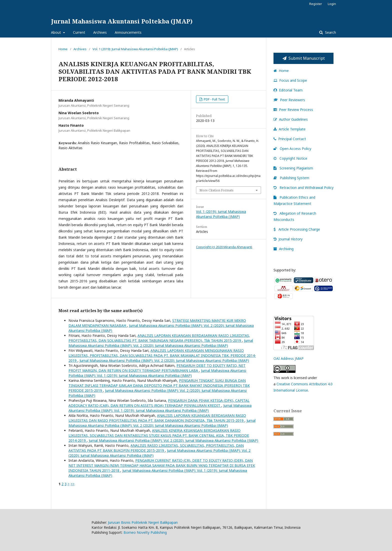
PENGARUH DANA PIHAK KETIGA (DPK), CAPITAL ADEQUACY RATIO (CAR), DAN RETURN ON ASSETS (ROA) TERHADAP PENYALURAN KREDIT (159, 403)
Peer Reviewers (289, 100)
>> (72, 484)
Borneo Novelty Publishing (145, 532)
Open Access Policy (292, 149)
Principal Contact (290, 139)
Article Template (289, 129)
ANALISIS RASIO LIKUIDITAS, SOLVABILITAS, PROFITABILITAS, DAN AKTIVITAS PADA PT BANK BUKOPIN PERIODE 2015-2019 (156, 448)
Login (332, 4)
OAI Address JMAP (288, 358)
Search (330, 32)
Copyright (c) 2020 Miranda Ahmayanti (224, 247)
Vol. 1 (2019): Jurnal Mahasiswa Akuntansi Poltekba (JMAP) (135, 49)
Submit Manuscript (304, 58)
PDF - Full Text (214, 99)
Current (79, 32)
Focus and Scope (290, 80)
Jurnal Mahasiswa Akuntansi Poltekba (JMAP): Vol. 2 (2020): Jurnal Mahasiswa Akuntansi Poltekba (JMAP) (161, 343)
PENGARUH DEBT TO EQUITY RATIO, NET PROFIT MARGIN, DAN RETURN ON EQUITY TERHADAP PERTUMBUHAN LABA (157, 368)
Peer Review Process (293, 110)
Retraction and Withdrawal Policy (303, 188)
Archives (100, 32)
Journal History (288, 239)
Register (316, 4)
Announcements (128, 32)
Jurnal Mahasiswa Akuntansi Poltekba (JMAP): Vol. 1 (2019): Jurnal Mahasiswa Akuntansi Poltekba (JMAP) (157, 373)
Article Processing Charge (297, 229)
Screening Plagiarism (293, 168)
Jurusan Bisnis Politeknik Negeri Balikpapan (143, 522)
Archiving (283, 249)
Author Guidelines (291, 119)
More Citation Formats (216, 190)
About (56, 32)
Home (63, 49)
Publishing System (291, 178)
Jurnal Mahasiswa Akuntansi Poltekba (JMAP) (122, 21)
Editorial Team (288, 90)
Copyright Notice (290, 158)
